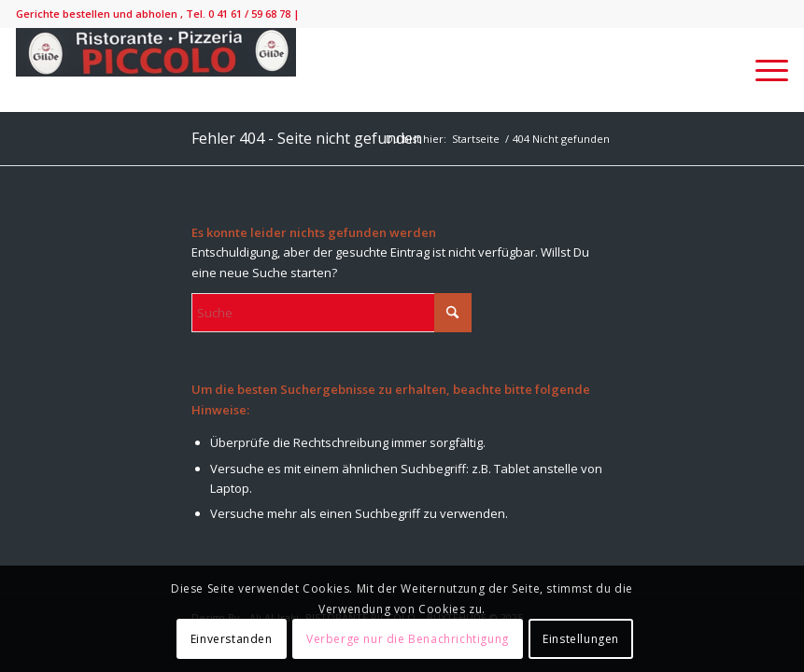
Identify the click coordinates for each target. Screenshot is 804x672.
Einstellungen (581, 639)
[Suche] (331, 313)
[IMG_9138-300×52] (156, 70)
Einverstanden (232, 639)
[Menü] (762, 70)
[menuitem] (762, 70)
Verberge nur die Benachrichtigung (408, 639)
